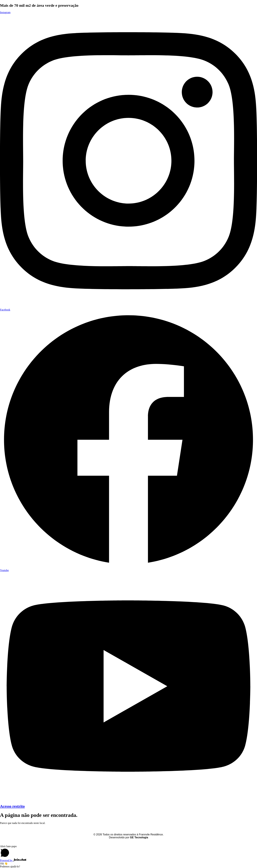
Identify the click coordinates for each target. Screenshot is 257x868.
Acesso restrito (12, 806)
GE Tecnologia (139, 837)
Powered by (13, 860)
